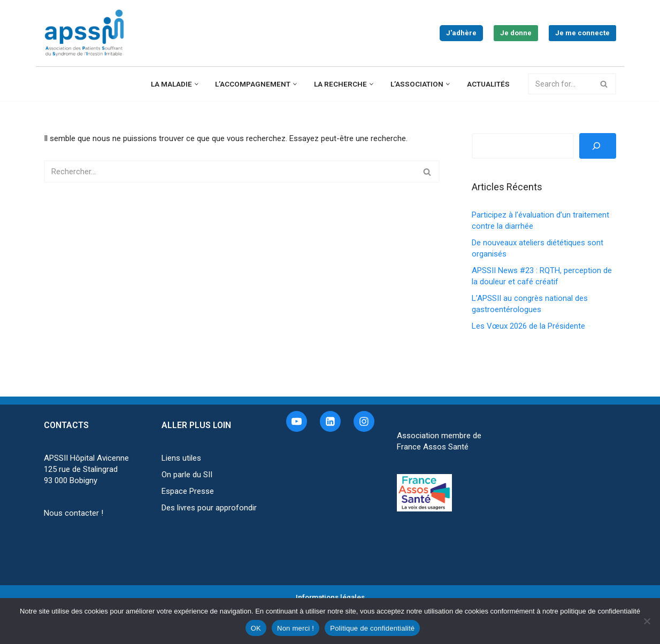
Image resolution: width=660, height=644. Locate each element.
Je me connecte (582, 33)
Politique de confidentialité (372, 628)
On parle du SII (187, 475)
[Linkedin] (330, 421)
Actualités (488, 84)
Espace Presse (188, 491)
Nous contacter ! (74, 513)
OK (256, 628)
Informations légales (330, 597)
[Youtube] (297, 421)
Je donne (516, 33)
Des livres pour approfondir (209, 508)
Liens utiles (181, 458)
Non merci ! (296, 628)
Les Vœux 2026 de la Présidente (528, 326)
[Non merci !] (647, 621)
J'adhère (461, 33)
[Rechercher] (560, 84)
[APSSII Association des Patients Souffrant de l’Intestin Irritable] (87, 33)
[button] (197, 84)
